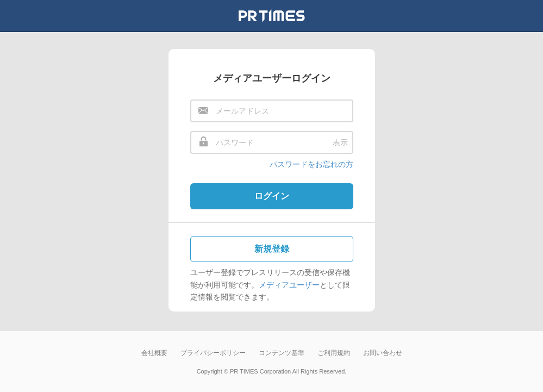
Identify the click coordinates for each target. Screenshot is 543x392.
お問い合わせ (383, 353)
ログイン (272, 196)
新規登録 (272, 249)
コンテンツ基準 (282, 353)
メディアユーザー (289, 285)
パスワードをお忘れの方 (311, 164)
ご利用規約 (334, 353)
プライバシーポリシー (213, 353)
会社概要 (154, 353)
